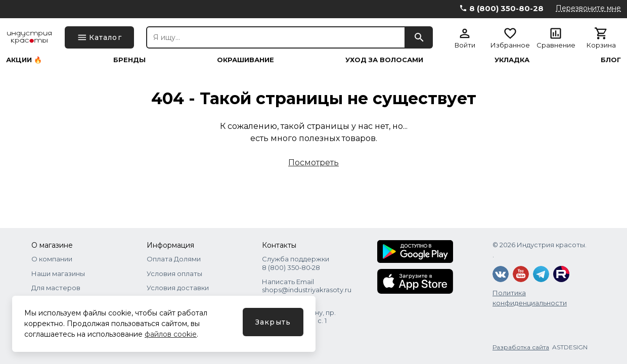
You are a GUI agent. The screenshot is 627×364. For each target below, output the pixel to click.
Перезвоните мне (588, 8)
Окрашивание (245, 60)
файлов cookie (171, 334)
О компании (52, 259)
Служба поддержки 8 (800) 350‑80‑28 (296, 263)
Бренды (129, 60)
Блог (611, 60)
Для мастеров (56, 288)
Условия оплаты (174, 274)
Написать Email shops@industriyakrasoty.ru (307, 286)
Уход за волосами (384, 60)
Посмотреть (313, 163)
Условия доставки (178, 288)
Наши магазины (58, 274)
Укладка (512, 60)
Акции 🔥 (24, 60)
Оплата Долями (174, 259)
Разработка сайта (521, 347)
